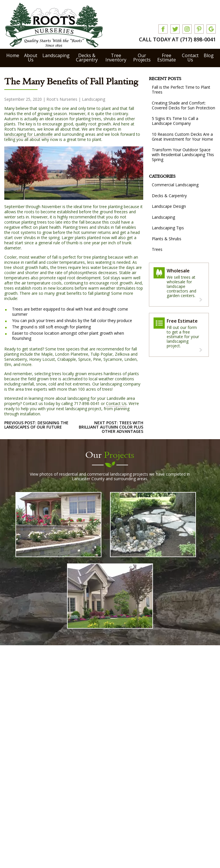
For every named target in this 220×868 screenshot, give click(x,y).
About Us (31, 58)
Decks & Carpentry (87, 58)
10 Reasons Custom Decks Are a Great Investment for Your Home (182, 137)
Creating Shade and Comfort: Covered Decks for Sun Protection (183, 105)
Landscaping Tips (168, 228)
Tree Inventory (116, 58)
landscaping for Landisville (29, 134)
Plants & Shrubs (167, 239)
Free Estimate (167, 58)
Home (13, 55)
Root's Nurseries (62, 99)
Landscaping (56, 55)
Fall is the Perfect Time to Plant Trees (181, 90)
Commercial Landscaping (175, 185)
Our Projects (142, 58)
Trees (157, 249)
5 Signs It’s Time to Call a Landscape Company (175, 121)
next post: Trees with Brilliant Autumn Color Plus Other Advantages (111, 427)
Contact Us (190, 58)
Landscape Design (169, 206)
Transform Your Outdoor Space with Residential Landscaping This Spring (183, 155)
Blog (209, 55)
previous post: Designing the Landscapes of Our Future (36, 425)
